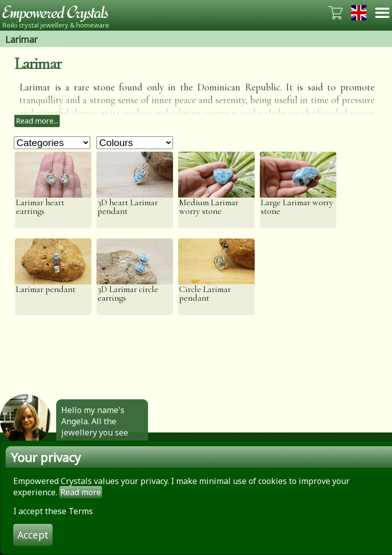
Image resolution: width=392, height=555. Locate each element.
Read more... (37, 121)
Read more (81, 492)
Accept (33, 535)
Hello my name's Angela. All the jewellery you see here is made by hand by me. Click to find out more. (99, 438)
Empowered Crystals (59, 13)
